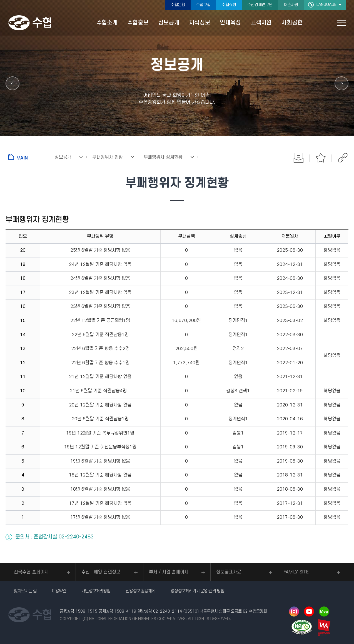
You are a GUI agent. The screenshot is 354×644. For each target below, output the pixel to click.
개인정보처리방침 (96, 591)
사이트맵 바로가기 (341, 23)
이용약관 (59, 591)
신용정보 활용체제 (140, 591)
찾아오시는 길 (25, 591)
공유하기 (343, 158)
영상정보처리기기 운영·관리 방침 (197, 591)
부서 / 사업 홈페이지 (169, 572)
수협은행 (178, 5)
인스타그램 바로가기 (294, 611)
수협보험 (203, 5)
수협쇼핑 (229, 5)
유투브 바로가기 (309, 611)
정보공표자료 (229, 572)
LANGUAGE (326, 5)
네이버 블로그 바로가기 (324, 611)
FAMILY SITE (296, 572)
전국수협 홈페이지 (31, 572)
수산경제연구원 (260, 5)
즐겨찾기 (321, 158)
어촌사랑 (291, 5)
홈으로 (29, 157)
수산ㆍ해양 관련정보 (101, 572)
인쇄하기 (298, 158)
